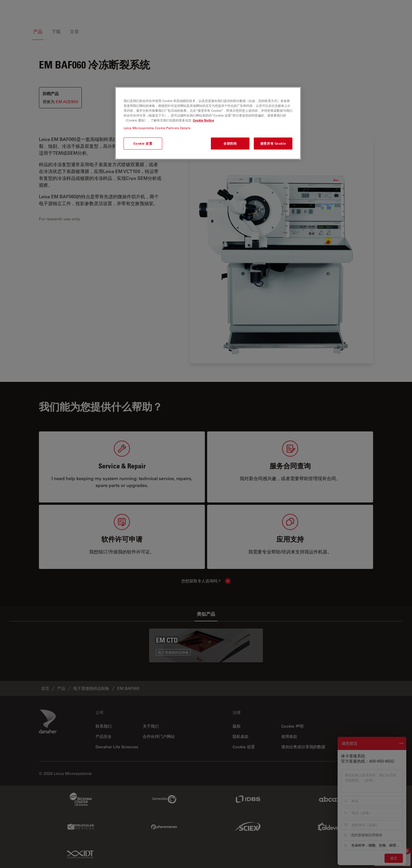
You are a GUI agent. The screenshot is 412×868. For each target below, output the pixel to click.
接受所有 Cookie (273, 143)
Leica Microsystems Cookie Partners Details (157, 128)
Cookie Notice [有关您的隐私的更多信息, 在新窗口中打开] (203, 120)
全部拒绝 (230, 143)
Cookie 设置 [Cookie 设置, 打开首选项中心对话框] (143, 143)
